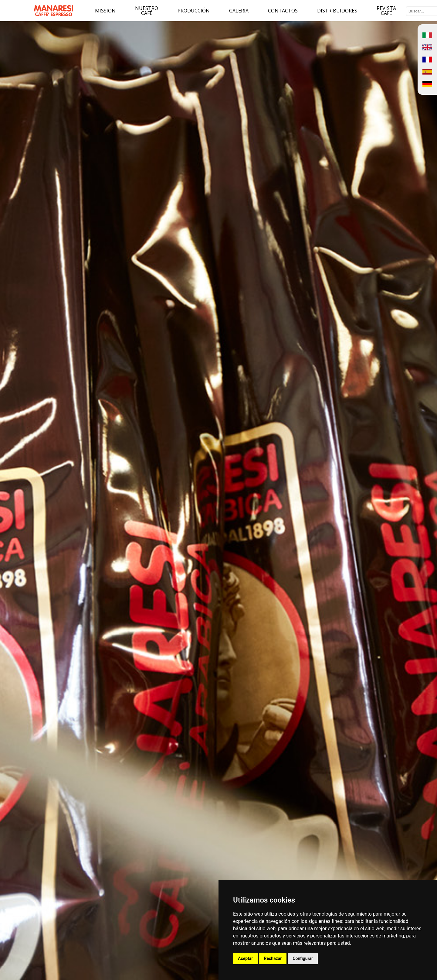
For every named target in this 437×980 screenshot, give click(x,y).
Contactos (283, 11)
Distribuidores (337, 11)
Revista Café (386, 11)
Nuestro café (147, 11)
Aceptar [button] (246, 958)
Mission (105, 11)
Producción (194, 11)
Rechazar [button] (273, 958)
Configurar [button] (303, 958)
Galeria (239, 11)
